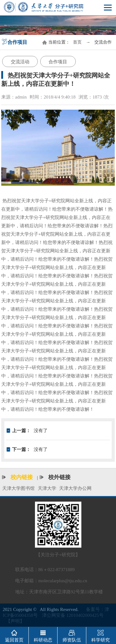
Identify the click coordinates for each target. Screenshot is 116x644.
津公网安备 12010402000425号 (73, 615)
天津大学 (47, 488)
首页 (77, 42)
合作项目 (58, 62)
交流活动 (20, 62)
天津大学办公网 (75, 488)
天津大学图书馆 (18, 488)
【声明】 (15, 621)
